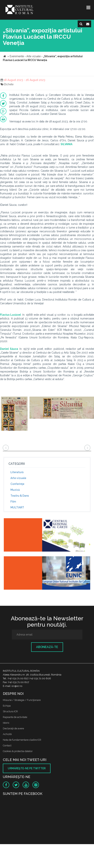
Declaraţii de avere (13, 728)
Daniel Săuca (9, 349)
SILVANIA (66, 144)
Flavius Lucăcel (11, 315)
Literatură (17, 472)
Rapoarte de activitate (15, 717)
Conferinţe (17, 484)
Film (13, 502)
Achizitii (7, 734)
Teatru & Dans (20, 496)
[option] (14, 414)
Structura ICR (10, 711)
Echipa (7, 706)
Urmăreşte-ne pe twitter (27, 768)
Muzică (15, 490)
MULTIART (17, 507)
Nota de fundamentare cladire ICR (22, 740)
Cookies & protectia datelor (18, 751)
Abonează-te (47, 647)
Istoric (6, 723)
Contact (7, 746)
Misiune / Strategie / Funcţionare (22, 700)
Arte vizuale (18, 478)
